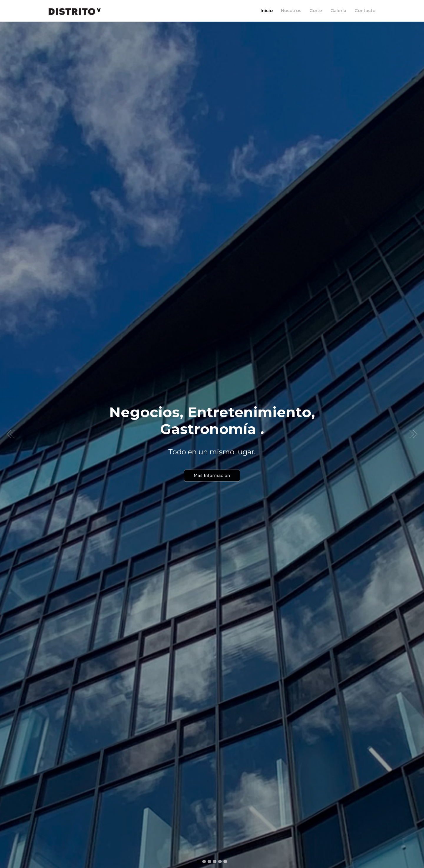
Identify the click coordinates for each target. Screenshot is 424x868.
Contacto (365, 10)
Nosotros (291, 10)
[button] (11, 434)
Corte (316, 10)
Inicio (267, 10)
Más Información (212, 472)
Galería (338, 10)
